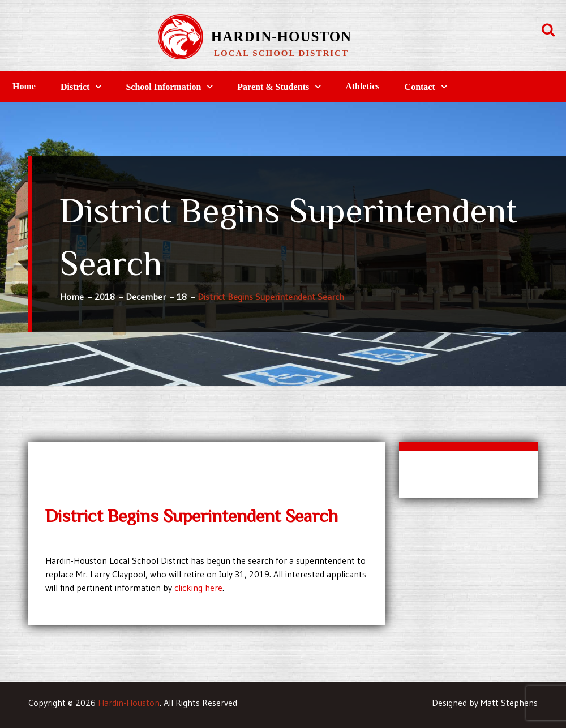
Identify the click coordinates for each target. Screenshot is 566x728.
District (75, 87)
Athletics (362, 86)
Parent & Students (273, 87)
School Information (163, 87)
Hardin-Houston (281, 37)
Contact (420, 87)
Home (24, 86)
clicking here (198, 588)
